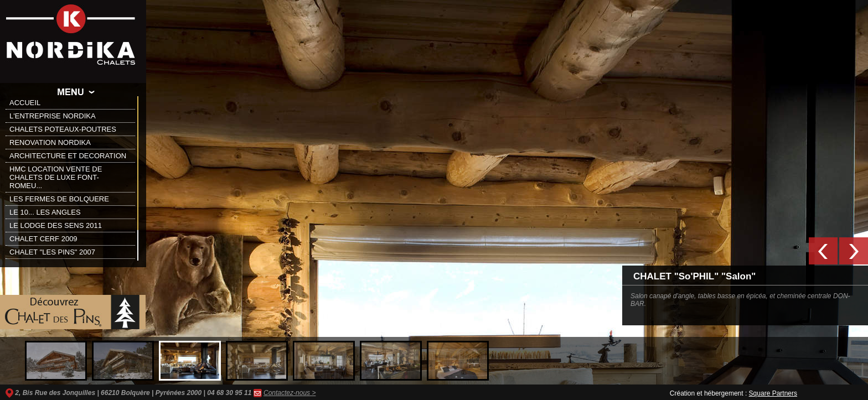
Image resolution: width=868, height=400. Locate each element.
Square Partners (773, 393)
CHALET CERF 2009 (43, 239)
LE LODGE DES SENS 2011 (56, 225)
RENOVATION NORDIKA (50, 142)
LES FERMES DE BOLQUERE (59, 199)
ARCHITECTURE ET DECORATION (68, 156)
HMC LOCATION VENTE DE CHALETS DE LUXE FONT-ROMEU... (56, 177)
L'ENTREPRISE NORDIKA (53, 116)
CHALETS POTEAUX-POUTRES (63, 129)
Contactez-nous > (290, 393)
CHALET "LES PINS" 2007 (52, 252)
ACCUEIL (25, 103)
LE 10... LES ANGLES (45, 212)
